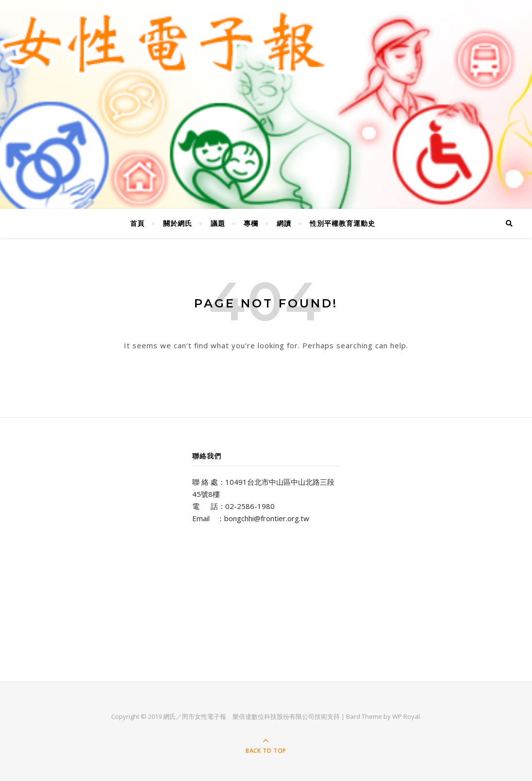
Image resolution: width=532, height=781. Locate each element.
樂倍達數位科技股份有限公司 (274, 716)
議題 (218, 223)
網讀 (284, 223)
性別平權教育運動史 (342, 223)
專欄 (251, 223)
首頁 (137, 223)
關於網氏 (178, 223)
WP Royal (406, 716)
